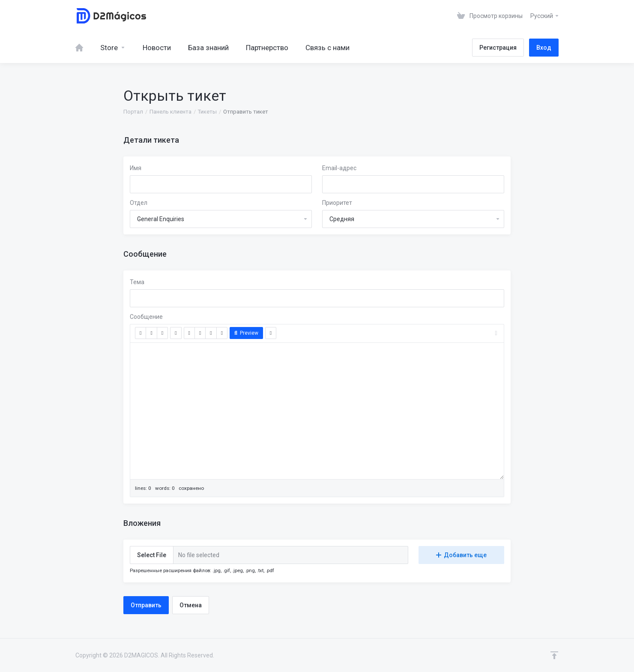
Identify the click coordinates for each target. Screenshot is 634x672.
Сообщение (146, 317)
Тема (137, 282)
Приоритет (337, 203)
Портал (133, 112)
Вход (544, 48)
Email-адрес (339, 168)
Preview (246, 333)
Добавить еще (461, 555)
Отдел (139, 203)
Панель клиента (170, 112)
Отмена (191, 605)
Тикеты (207, 112)
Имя (136, 168)
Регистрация (498, 48)
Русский (545, 16)
